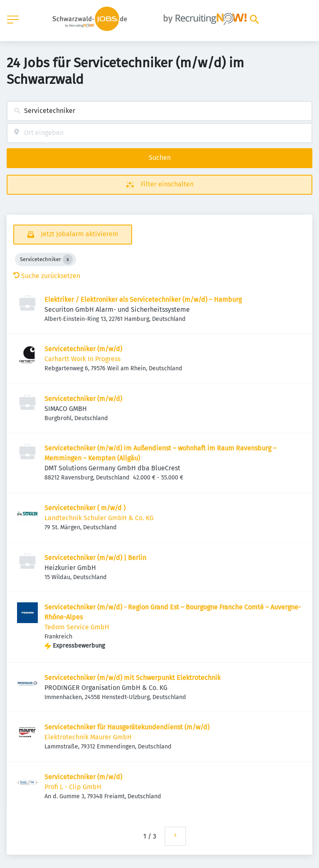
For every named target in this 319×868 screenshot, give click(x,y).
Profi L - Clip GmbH (73, 787)
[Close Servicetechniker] (68, 259)
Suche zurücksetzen (47, 276)
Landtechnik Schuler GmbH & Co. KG (99, 518)
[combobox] (159, 111)
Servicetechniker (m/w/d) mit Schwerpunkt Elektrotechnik (133, 678)
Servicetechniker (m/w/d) (83, 349)
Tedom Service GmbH (77, 627)
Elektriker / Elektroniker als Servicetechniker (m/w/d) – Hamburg (143, 300)
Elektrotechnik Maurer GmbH (88, 737)
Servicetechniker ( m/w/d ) (85, 508)
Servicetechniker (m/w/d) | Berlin (95, 558)
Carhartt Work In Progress (82, 359)
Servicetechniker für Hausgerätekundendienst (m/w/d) (127, 727)
